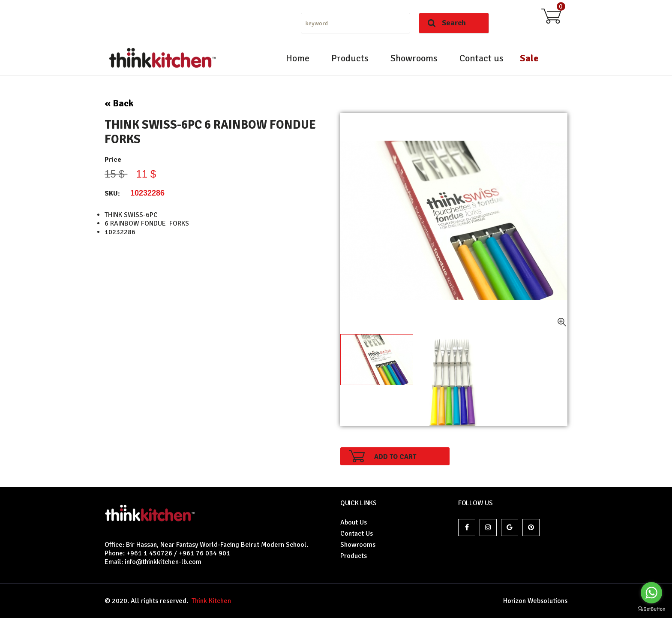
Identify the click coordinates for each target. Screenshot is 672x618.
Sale (529, 58)
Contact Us (357, 534)
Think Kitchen (210, 601)
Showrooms (414, 58)
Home (298, 58)
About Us (354, 522)
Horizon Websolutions (535, 601)
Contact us (481, 58)
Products (350, 58)
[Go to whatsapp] (651, 593)
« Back (119, 103)
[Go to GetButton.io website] (651, 609)
